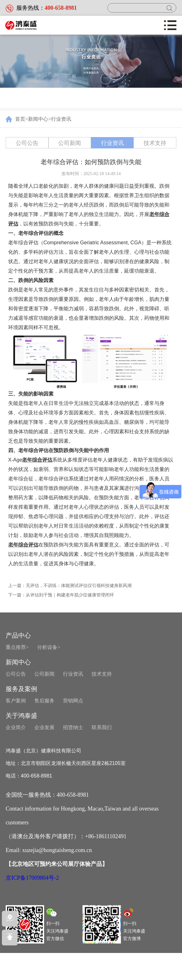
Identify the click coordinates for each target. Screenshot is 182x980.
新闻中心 (38, 119)
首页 (20, 119)
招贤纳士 (73, 727)
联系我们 (102, 727)
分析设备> (49, 647)
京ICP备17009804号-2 (32, 878)
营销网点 (73, 701)
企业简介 (16, 727)
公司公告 (27, 143)
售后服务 (44, 701)
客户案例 (16, 701)
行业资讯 (61, 119)
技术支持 (155, 143)
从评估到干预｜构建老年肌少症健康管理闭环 (70, 595)
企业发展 (44, 727)
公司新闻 (70, 143)
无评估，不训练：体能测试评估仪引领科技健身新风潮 (79, 586)
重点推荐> (17, 647)
